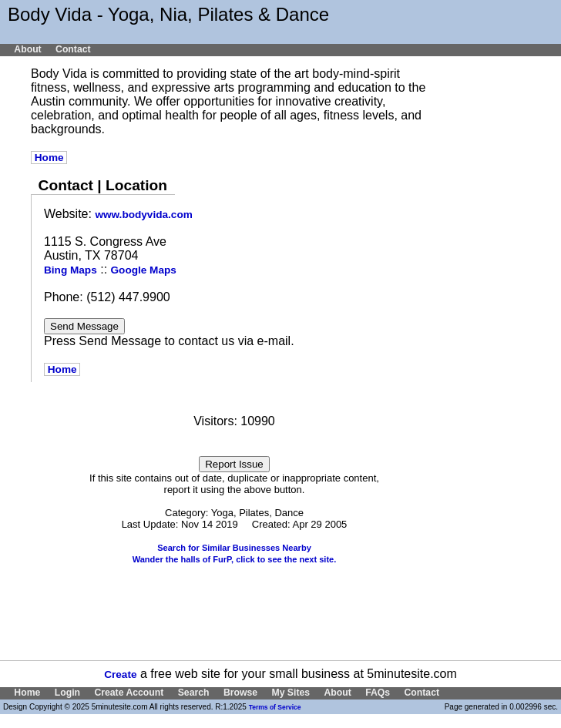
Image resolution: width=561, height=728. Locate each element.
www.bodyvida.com (143, 215)
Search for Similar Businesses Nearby (234, 548)
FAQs (378, 693)
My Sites (291, 693)
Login (67, 693)
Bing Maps (71, 270)
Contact (73, 49)
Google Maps (144, 270)
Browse (240, 693)
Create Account (129, 693)
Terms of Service (275, 707)
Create (120, 674)
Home (49, 158)
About (27, 49)
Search (194, 693)
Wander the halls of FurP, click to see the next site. (235, 559)
